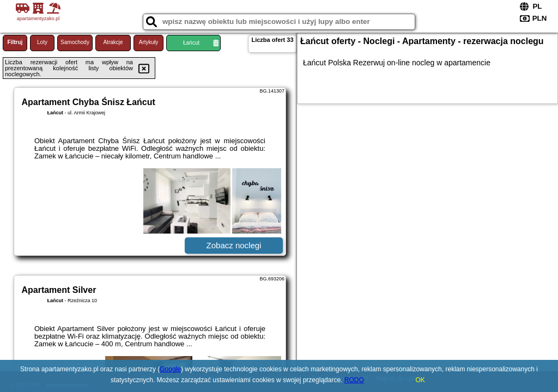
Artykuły (149, 42)
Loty (42, 42)
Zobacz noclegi (234, 245)
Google (170, 369)
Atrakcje (113, 42)
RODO (354, 380)
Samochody (75, 42)
